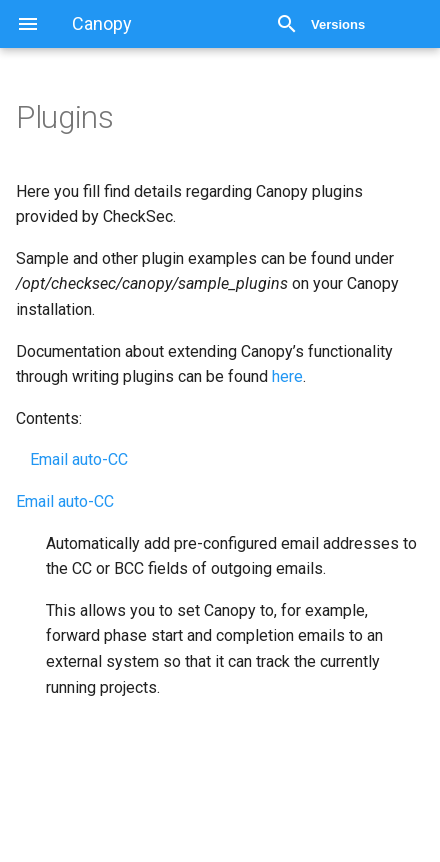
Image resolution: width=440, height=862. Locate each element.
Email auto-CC (79, 459)
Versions (338, 24)
